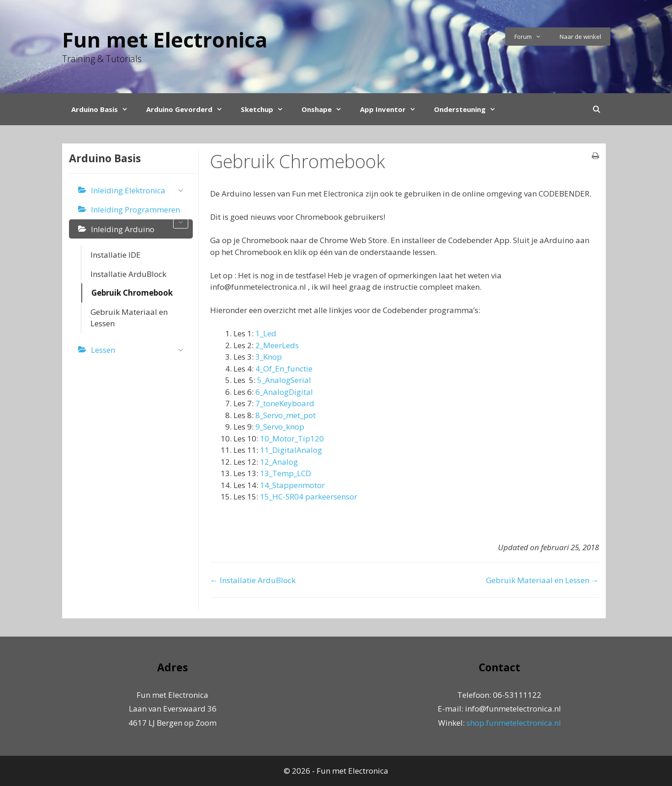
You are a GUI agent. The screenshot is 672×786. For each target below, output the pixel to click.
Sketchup (267, 109)
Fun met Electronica (165, 40)
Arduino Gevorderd (189, 109)
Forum (532, 37)
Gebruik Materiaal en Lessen (129, 318)
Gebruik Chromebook (132, 293)
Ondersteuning (469, 109)
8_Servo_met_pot (286, 415)
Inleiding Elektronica (140, 191)
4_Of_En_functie (284, 369)
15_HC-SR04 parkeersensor (309, 497)
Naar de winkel (580, 37)
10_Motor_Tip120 (291, 438)
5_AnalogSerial (284, 380)
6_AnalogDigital (284, 392)
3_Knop (269, 357)
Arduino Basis (104, 109)
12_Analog (279, 462)
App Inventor (392, 109)
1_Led (266, 333)
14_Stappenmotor (292, 485)
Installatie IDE (116, 255)
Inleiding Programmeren (140, 212)
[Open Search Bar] (596, 109)
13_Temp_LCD (286, 473)
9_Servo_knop (280, 427)
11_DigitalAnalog (291, 450)
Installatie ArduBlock (128, 274)
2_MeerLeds (277, 345)
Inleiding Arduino (123, 229)
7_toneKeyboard (285, 403)
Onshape (326, 109)
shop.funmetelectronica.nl (514, 723)
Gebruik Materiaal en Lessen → (542, 580)
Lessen (140, 350)
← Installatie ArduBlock (253, 580)
